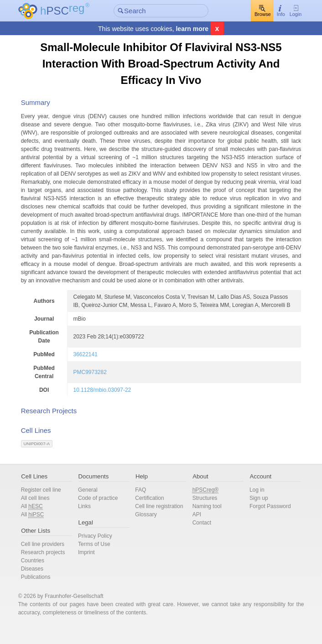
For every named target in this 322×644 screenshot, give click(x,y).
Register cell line (50, 506)
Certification (151, 514)
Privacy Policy (100, 552)
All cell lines (44, 514)
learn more (192, 29)
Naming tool (205, 523)
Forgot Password (265, 523)
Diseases (41, 585)
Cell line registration (161, 523)
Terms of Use (99, 561)
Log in (252, 506)
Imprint (91, 569)
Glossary (148, 531)
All (41, 523)
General (93, 506)
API (195, 531)
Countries (41, 577)
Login (287, 11)
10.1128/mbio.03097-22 (110, 406)
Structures (203, 514)
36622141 (93, 371)
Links (89, 523)
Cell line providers (51, 561)
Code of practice (103, 514)
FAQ (142, 506)
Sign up (253, 514)
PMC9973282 (98, 389)
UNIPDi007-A (46, 460)
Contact (200, 539)
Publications (44, 593)
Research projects (52, 569)
